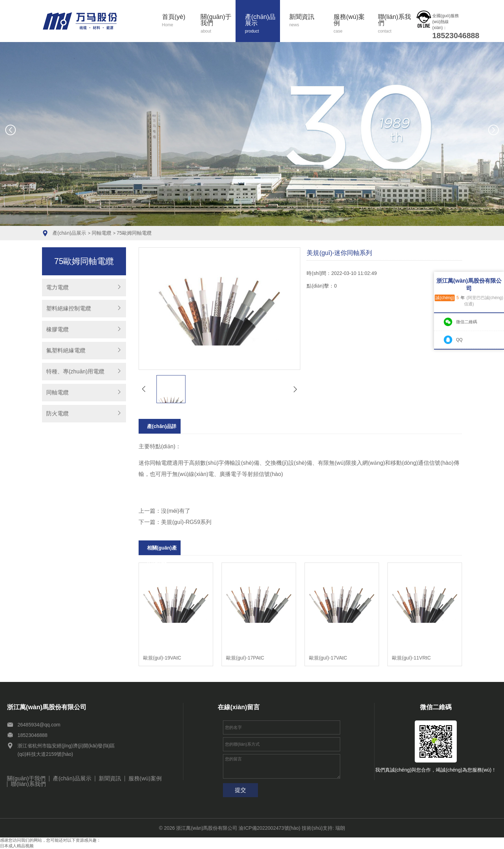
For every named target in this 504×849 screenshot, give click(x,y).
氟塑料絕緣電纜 (66, 350)
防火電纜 (57, 413)
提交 (240, 790)
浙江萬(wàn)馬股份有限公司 (207, 828)
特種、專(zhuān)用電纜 (75, 371)
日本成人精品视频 (17, 846)
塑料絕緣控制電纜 (69, 308)
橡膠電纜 (57, 329)
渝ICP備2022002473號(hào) (269, 828)
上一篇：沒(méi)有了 (164, 511)
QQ (459, 340)
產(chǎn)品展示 (262, 24)
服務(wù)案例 (351, 24)
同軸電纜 (101, 233)
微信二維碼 (467, 322)
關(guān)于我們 (218, 24)
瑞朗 (340, 828)
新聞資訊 (307, 21)
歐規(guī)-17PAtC (245, 658)
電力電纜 (57, 287)
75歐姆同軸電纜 (134, 233)
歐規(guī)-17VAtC (328, 658)
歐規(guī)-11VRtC (411, 658)
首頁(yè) (177, 21)
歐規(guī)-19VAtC (162, 658)
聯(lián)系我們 (395, 24)
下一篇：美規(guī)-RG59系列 (175, 522)
